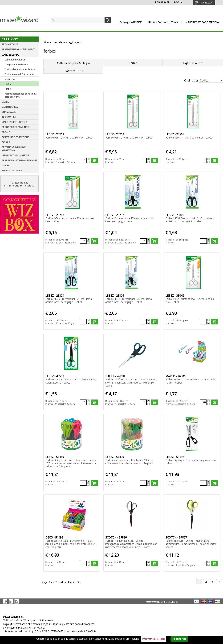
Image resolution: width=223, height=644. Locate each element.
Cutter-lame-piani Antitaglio (73, 63)
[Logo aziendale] (22, 28)
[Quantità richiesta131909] (83, 402)
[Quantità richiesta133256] (83, 483)
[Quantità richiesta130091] (83, 322)
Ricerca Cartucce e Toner (163, 22)
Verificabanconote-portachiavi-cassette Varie (21, 95)
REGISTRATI (162, 2)
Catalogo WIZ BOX (131, 22)
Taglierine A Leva (193, 63)
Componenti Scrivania (16, 64)
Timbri (8, 89)
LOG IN (178, 2)
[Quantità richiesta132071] (143, 402)
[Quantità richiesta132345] (203, 402)
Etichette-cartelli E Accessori (19, 74)
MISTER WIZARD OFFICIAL (204, 22)
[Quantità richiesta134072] (203, 564)
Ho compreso (179, 639)
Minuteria (10, 79)
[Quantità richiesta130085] (83, 160)
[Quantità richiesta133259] (83, 564)
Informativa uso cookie (154, 639)
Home (47, 42)
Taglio (8, 84)
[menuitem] (204, 3)
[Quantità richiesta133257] (143, 483)
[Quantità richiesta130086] (143, 160)
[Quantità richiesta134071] (143, 564)
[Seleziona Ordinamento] (211, 80)
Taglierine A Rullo (73, 70)
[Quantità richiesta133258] (203, 483)
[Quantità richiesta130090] (203, 241)
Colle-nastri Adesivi (15, 60)
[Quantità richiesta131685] (203, 322)
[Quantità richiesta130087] (203, 160)
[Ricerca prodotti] (78, 20)
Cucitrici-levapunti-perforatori (20, 69)
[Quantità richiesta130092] (143, 322)
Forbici (133, 63)
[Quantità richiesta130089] (143, 241)
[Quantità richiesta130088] (83, 241)
